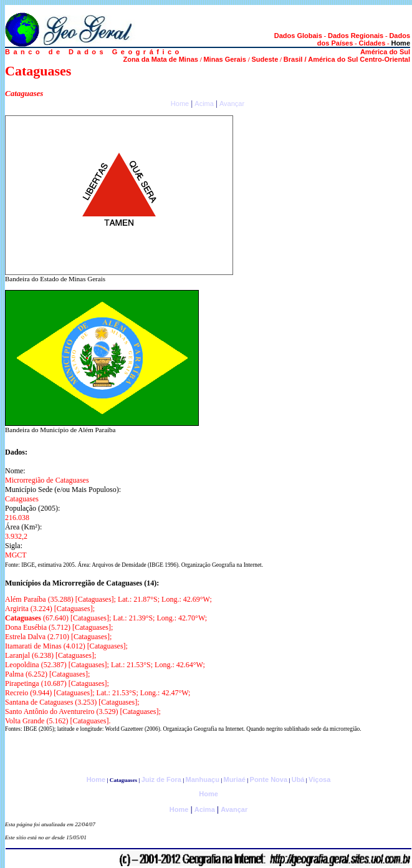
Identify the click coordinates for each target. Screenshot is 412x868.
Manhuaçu (202, 779)
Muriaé (234, 779)
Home (180, 104)
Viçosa (319, 779)
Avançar (232, 104)
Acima (204, 104)
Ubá (298, 779)
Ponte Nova (269, 779)
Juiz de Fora (161, 779)
